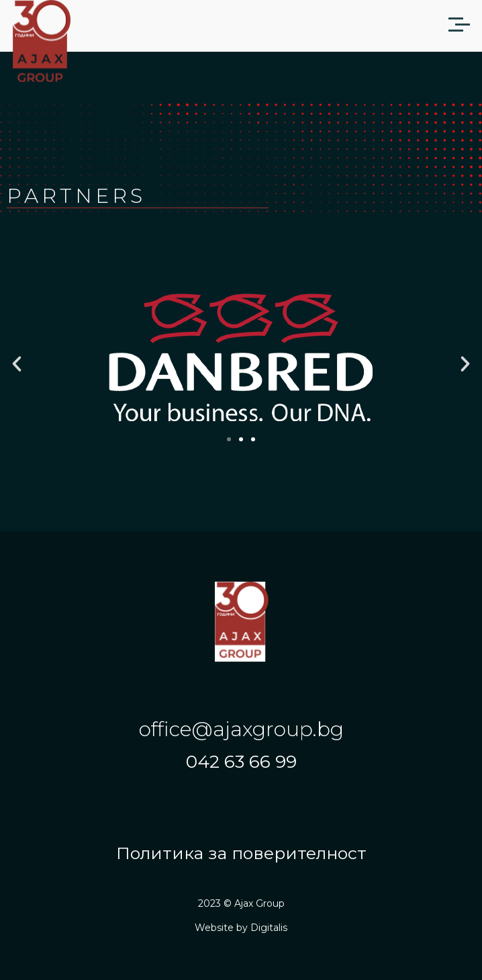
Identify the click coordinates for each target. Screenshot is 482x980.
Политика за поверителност (241, 853)
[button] (17, 364)
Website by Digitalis (241, 928)
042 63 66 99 (241, 762)
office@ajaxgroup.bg (241, 729)
